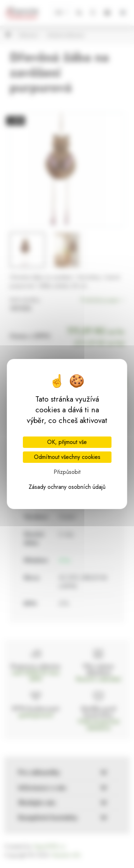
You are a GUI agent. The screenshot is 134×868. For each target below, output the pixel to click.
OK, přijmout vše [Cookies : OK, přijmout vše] (67, 442)
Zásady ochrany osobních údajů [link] (67, 487)
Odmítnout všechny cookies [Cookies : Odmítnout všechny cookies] (67, 457)
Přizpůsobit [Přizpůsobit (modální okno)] (67, 472)
